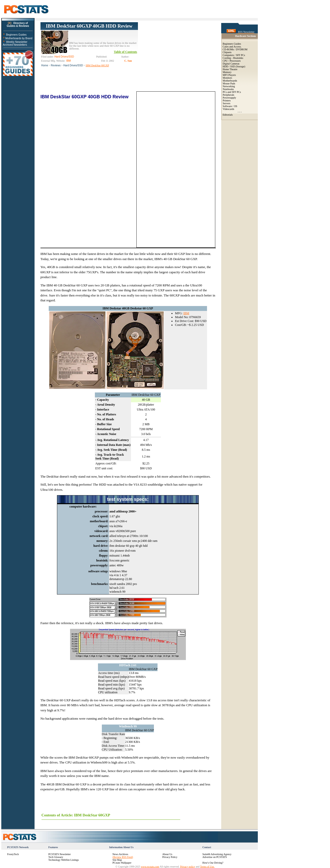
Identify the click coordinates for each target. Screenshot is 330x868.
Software (227, 106)
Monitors (228, 78)
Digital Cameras (231, 64)
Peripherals (229, 95)
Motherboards (230, 81)
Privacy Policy (170, 857)
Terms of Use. (207, 867)
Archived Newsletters (15, 45)
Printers (227, 101)
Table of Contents (126, 52)
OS (236, 106)
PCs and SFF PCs (232, 92)
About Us (167, 854)
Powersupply (229, 98)
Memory (227, 72)
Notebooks (228, 89)
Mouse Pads (229, 83)
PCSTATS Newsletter (60, 854)
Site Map (117, 860)
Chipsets (227, 52)
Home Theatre (230, 69)
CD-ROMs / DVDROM (235, 49)
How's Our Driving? (213, 863)
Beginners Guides (16, 35)
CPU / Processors (232, 61)
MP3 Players (229, 75)
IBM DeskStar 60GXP (97, 65)
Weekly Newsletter (17, 42)
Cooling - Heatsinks (233, 58)
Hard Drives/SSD (73, 65)
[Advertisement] (177, 54)
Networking (229, 86)
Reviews (56, 65)
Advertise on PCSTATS (215, 857)
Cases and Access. (232, 47)
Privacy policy (188, 867)
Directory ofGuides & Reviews (18, 25)
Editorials (228, 115)
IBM (186, 313)
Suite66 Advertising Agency (217, 854)
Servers (227, 103)
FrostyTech (13, 854)
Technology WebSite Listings (64, 860)
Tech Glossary (56, 857)
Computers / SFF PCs (234, 55)
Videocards (229, 109)
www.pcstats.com (150, 867)
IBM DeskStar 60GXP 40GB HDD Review (89, 26)
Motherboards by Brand (19, 38)
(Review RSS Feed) (123, 857)
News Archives (120, 854)
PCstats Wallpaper (122, 863)
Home (45, 65)
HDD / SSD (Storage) (234, 66)
